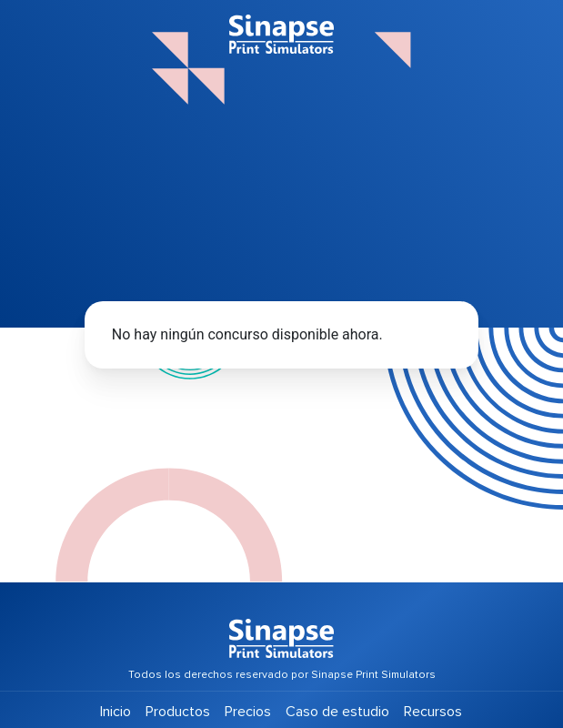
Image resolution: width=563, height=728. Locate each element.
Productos (178, 712)
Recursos (433, 712)
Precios (248, 712)
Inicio (116, 712)
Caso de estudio (337, 712)
